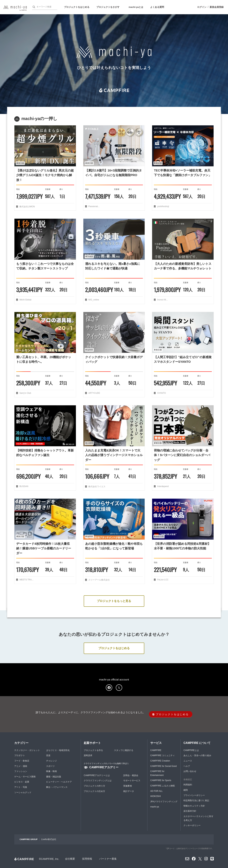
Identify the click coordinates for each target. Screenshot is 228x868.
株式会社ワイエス (97, 487)
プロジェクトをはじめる (77, 7)
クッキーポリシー (192, 825)
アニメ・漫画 (21, 766)
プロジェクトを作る (93, 750)
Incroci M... (162, 300)
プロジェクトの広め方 (94, 791)
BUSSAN (24, 486)
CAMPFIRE (156, 750)
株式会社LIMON (27, 207)
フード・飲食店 (22, 761)
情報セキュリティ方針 (194, 806)
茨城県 (89, 256)
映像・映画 (51, 771)
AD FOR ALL (156, 791)
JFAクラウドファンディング (164, 802)
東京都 (20, 163)
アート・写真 (21, 787)
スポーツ (50, 766)
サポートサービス (132, 781)
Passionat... (94, 206)
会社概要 (70, 859)
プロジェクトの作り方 (94, 786)
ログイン (202, 7)
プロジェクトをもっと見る (114, 601)
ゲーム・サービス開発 (25, 777)
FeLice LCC (163, 580)
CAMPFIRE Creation (160, 761)
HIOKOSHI (156, 796)
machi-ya (155, 807)
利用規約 (188, 785)
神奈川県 (159, 536)
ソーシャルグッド (23, 792)
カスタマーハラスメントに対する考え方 (198, 818)
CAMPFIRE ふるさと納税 (163, 786)
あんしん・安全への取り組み (197, 755)
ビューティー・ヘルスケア (59, 782)
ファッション (21, 771)
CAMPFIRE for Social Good (164, 766)
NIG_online (93, 300)
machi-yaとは (136, 7)
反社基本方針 (190, 811)
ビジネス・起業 (22, 782)
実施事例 (128, 786)
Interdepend (163, 486)
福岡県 (89, 350)
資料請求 (88, 755)
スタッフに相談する (124, 750)
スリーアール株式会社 (99, 580)
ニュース (188, 761)
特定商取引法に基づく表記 (196, 801)
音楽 (48, 755)
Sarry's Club (25, 393)
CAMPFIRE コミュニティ (163, 755)
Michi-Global (25, 300)
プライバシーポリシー (194, 795)
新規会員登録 (217, 7)
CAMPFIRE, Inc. (50, 859)
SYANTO (161, 393)
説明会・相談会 (131, 775)
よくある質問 (157, 7)
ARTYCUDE (94, 393)
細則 (186, 790)
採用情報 (87, 859)
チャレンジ (51, 761)
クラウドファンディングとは (98, 781)
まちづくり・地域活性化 (58, 750)
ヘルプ (187, 766)
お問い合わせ (190, 771)
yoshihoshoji (163, 206)
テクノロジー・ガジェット (27, 750)
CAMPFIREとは (191, 750)
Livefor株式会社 (49, 839)
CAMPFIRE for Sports (161, 780)
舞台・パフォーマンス (57, 787)
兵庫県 (89, 443)
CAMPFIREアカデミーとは (97, 775)
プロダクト (20, 755)
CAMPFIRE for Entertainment (157, 773)
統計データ (129, 791)
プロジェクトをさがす (108, 7)
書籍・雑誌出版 (54, 777)
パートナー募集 (108, 859)
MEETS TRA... (26, 580)
